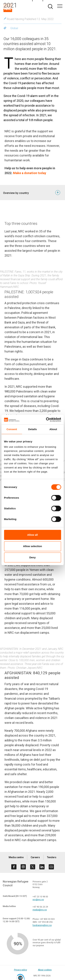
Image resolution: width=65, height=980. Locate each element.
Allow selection (32, 546)
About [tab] (53, 429)
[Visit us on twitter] (33, 867)
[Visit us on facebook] (14, 867)
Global (14, 28)
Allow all (32, 535)
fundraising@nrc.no (42, 925)
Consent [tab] (12, 429)
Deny (32, 557)
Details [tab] (33, 429)
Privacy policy (21, 970)
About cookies (45, 970)
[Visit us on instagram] (23, 867)
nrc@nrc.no (38, 900)
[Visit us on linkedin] (42, 867)
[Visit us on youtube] (51, 867)
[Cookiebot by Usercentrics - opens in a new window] (46, 420)
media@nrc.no (40, 910)
